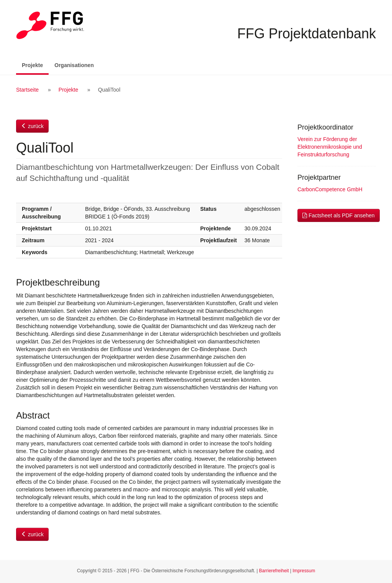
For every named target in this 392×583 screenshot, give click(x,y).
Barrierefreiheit (274, 571)
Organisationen (74, 65)
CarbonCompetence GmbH (330, 189)
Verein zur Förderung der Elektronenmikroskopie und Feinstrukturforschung (330, 147)
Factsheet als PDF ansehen (339, 215)
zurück (32, 126)
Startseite (27, 90)
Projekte (35, 65)
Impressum (304, 571)
